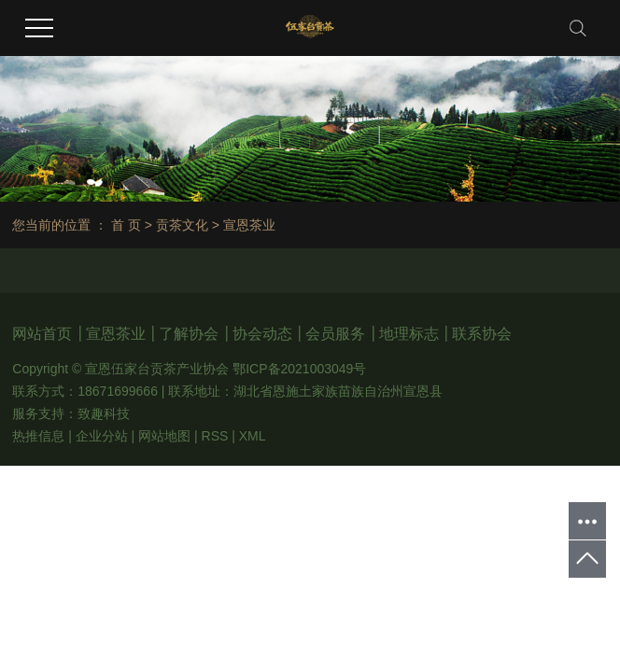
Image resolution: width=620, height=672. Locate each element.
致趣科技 (104, 413)
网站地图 (164, 436)
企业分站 (102, 436)
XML (253, 436)
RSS (215, 436)
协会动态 (264, 334)
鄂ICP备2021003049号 (299, 369)
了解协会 (190, 334)
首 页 (126, 225)
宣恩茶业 (118, 334)
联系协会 (482, 334)
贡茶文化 (182, 225)
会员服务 (337, 334)
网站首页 (44, 334)
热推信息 (38, 436)
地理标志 (411, 334)
